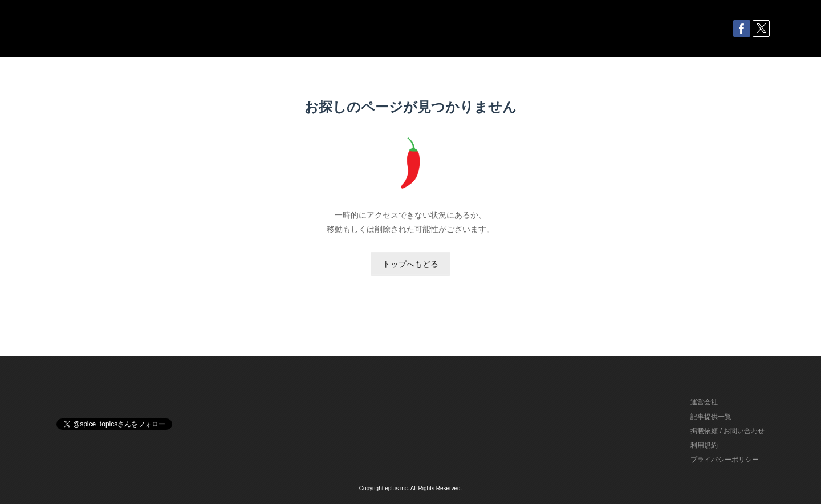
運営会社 (704, 402)
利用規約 (704, 445)
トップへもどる (410, 264)
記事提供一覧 (711, 417)
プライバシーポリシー (725, 460)
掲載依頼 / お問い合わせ (727, 431)
